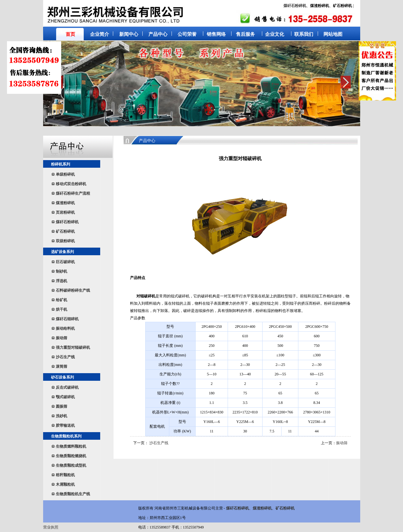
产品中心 (158, 34)
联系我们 (304, 34)
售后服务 (245, 34)
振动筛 (342, 443)
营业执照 (51, 527)
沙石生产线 (159, 443)
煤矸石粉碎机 (295, 6)
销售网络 (216, 34)
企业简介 (100, 34)
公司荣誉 (187, 34)
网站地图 (333, 34)
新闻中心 (129, 34)
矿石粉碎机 (285, 508)
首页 (70, 34)
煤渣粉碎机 (262, 508)
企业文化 (275, 34)
